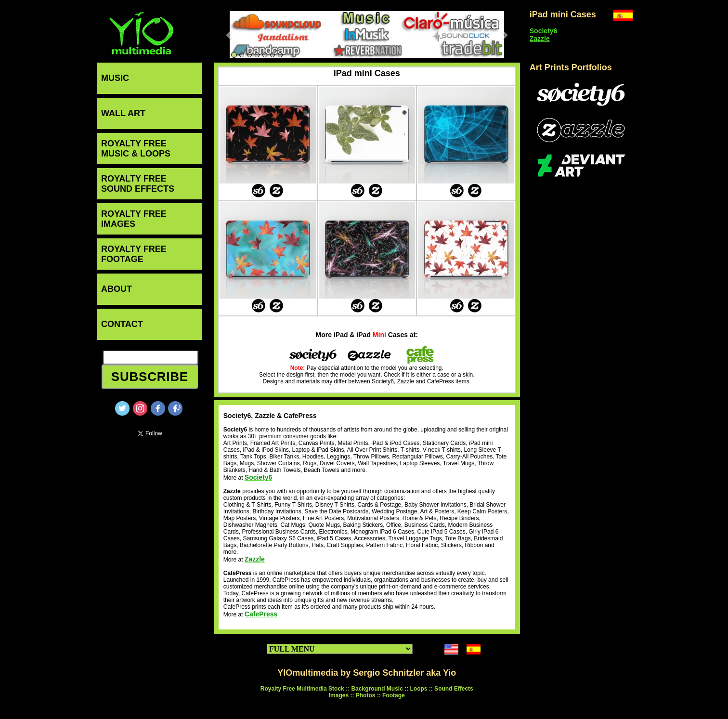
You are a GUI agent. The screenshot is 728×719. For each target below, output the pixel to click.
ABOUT (117, 289)
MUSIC (115, 78)
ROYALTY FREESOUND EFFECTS (138, 184)
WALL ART (123, 113)
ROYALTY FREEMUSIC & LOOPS (136, 149)
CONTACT (122, 324)
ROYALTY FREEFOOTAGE (134, 254)
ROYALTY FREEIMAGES (134, 219)
